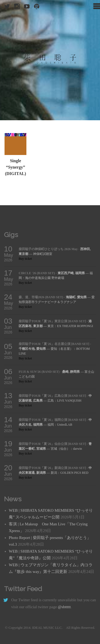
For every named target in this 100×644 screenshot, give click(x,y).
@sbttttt (64, 607)
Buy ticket (25, 259)
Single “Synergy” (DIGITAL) (16, 167)
